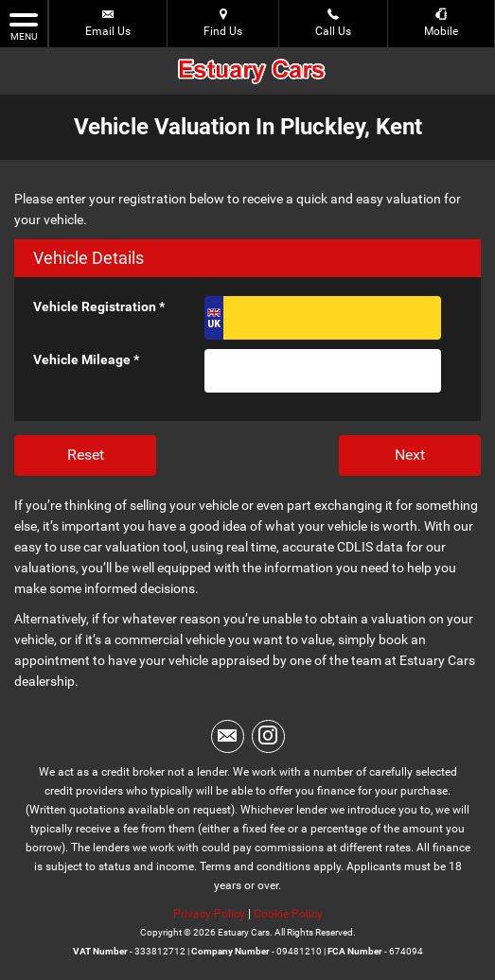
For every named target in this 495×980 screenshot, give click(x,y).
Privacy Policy (209, 914)
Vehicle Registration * (99, 306)
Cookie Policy (288, 914)
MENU (24, 26)
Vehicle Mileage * (86, 359)
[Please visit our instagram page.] (268, 736)
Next (410, 455)
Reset (86, 455)
